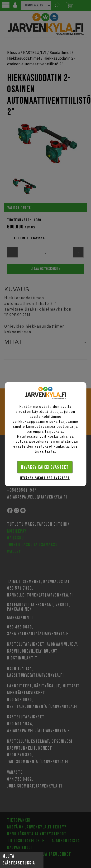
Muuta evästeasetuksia (19, 860)
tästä (50, 451)
